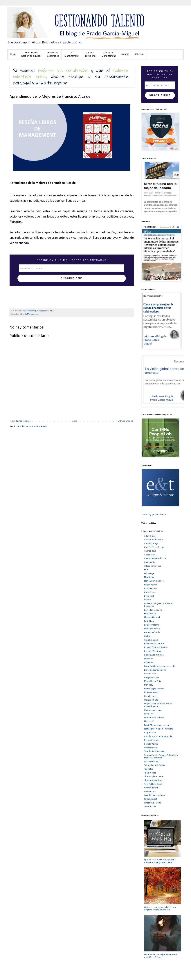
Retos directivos (152, 740)
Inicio (74, 421)
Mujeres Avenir (151, 693)
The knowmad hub (153, 781)
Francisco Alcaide (152, 633)
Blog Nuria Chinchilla (154, 581)
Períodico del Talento (154, 718)
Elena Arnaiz (150, 614)
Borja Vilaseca (151, 585)
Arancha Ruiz (150, 562)
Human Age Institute (154, 655)
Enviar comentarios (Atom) (34, 426)
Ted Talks (148, 769)
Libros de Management (29, 314)
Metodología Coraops (154, 689)
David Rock (149, 596)
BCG (146, 570)
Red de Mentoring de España (158, 737)
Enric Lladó (149, 621)
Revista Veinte (151, 744)
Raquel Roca (150, 733)
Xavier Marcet (151, 799)
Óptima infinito (151, 700)
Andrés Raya (150, 551)
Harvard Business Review (156, 647)
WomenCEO (150, 792)
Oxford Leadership (153, 710)
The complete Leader (154, 777)
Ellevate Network (152, 617)
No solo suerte (151, 696)
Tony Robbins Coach (153, 784)
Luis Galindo (150, 674)
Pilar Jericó (149, 721)
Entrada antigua (125, 421)
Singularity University (154, 751)
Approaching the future (155, 559)
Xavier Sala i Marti (152, 803)
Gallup (147, 636)
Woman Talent (151, 788)
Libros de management (155, 670)
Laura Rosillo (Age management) (159, 666)
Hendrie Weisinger (153, 651)
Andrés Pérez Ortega (154, 547)
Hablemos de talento (154, 644)
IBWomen (149, 659)
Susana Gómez (151, 762)
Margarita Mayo (151, 678)
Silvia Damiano (151, 748)
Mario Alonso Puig (153, 681)
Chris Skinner (150, 592)
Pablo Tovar (149, 714)
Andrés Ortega (151, 544)
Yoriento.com (150, 807)
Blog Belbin (149, 577)
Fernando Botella (152, 629)
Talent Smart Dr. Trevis (154, 765)
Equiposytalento (152, 625)
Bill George (149, 574)
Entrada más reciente (21, 421)
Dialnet (148, 600)
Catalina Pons (151, 589)
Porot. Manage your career (157, 725)
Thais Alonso (150, 773)
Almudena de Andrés (154, 540)
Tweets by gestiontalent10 (154, 515)
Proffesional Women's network (158, 729)
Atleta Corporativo (153, 566)
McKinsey (149, 685)
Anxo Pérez (149, 555)
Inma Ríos (149, 663)
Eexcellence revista (153, 610)
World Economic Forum (155, 795)
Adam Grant (150, 536)
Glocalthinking (151, 640)
